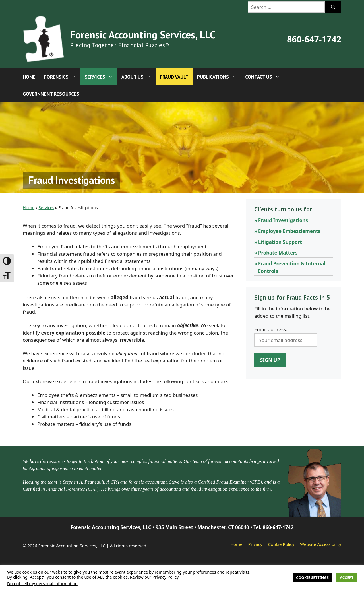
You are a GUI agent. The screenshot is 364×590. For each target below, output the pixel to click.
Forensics (62, 77)
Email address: (271, 329)
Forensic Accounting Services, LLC (143, 35)
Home (29, 77)
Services (101, 77)
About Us (138, 77)
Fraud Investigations (283, 220)
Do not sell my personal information (42, 583)
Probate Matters (278, 253)
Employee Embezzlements (289, 231)
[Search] (333, 7)
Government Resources (51, 94)
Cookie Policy (281, 544)
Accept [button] (347, 577)
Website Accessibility (321, 544)
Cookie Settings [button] (312, 577)
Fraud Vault (174, 77)
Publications (219, 77)
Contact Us (265, 77)
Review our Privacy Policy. (155, 577)
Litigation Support (280, 242)
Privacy (255, 544)
